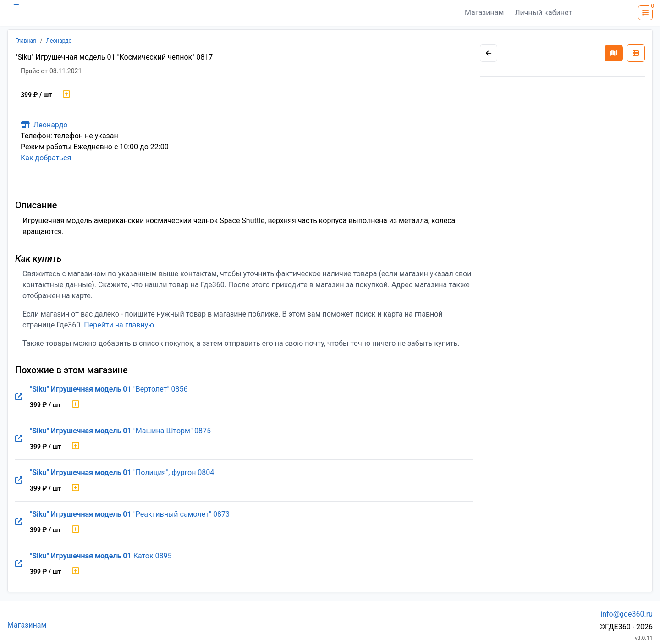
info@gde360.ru (627, 614)
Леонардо (59, 41)
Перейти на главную (119, 325)
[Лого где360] (97, 13)
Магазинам (484, 13)
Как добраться (46, 158)
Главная (26, 41)
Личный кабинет (543, 13)
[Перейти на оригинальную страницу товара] (19, 397)
